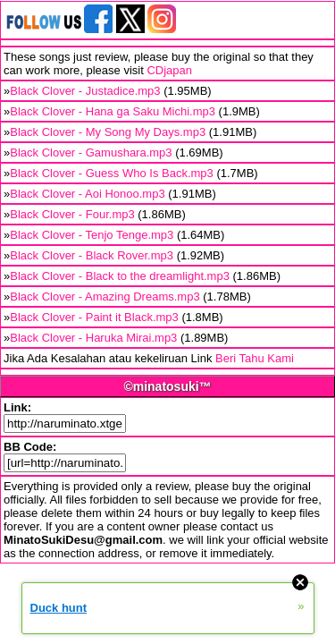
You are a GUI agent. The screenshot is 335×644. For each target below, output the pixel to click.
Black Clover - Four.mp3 (72, 214)
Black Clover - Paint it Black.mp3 (94, 317)
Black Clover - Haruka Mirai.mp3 (93, 338)
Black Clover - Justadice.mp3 (85, 91)
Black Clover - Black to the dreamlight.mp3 (120, 276)
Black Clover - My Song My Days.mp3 (108, 132)
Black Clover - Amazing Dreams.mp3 (105, 297)
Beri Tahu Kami (255, 358)
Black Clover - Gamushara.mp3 (91, 153)
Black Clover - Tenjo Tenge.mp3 (92, 235)
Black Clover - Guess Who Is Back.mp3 (112, 173)
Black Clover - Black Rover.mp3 (92, 255)
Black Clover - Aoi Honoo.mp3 (87, 194)
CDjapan (169, 70)
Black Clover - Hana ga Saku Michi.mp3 (113, 111)
